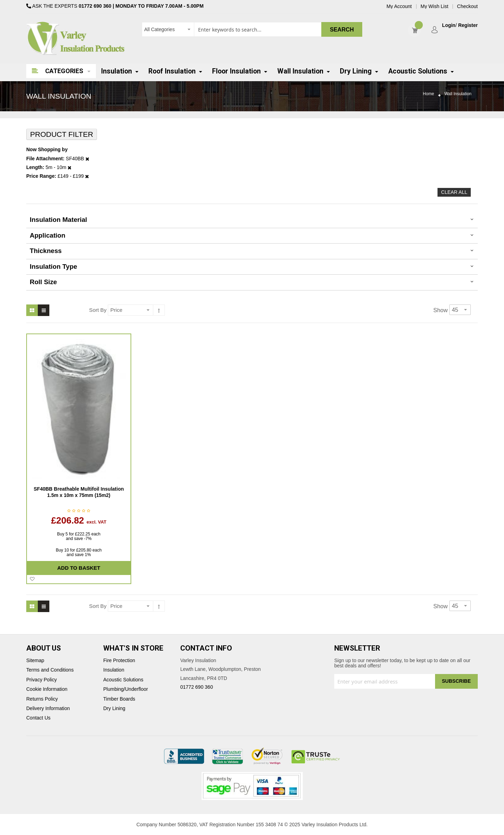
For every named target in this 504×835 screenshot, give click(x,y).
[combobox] (252, 29)
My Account (399, 6)
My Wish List (435, 6)
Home (428, 94)
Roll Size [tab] (43, 282)
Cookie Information (47, 689)
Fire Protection (119, 661)
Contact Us (38, 718)
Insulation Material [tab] (58, 220)
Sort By (98, 310)
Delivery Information (48, 708)
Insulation (114, 670)
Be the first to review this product (79, 511)
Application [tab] (48, 235)
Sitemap (35, 661)
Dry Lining (114, 708)
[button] (32, 579)
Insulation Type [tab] (53, 266)
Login (449, 25)
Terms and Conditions (50, 670)
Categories (64, 71)
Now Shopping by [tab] (47, 150)
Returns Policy (42, 699)
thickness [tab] (46, 251)
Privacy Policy (41, 680)
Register (468, 25)
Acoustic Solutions (123, 680)
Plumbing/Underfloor (126, 689)
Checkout (467, 6)
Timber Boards (119, 699)
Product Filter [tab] (62, 134)
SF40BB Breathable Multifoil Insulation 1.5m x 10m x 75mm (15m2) (79, 492)
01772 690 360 (95, 6)
